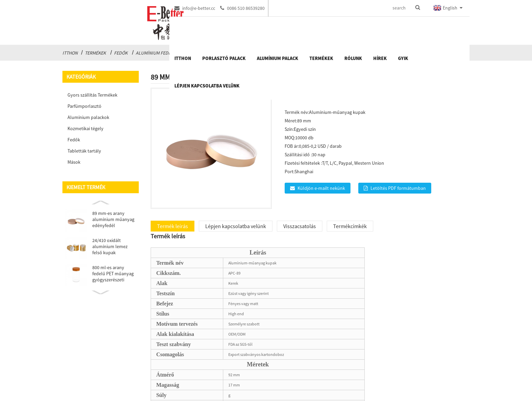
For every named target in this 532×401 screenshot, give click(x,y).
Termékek (95, 53)
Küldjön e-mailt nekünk (321, 188)
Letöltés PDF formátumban (398, 188)
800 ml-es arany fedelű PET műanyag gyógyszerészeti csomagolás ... (113, 274)
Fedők (121, 53)
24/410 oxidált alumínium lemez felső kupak (110, 246)
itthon (70, 53)
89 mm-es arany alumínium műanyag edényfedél (113, 219)
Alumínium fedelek (157, 53)
